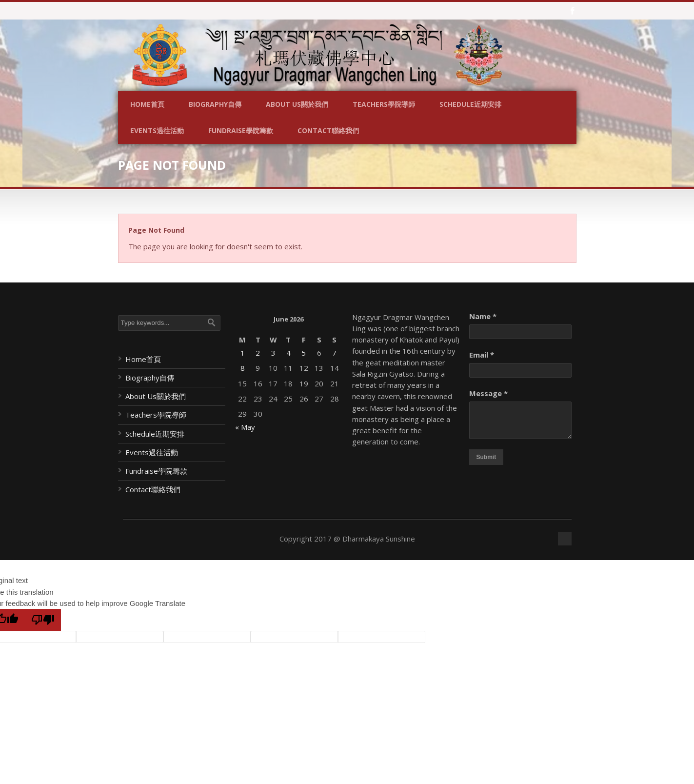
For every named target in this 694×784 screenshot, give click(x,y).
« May (245, 427)
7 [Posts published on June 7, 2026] (334, 353)
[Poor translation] (43, 620)
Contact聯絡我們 (328, 131)
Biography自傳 (215, 104)
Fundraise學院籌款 (241, 131)
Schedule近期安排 (470, 104)
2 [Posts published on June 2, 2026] (258, 353)
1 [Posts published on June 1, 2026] (243, 353)
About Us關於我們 (297, 104)
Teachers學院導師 (384, 104)
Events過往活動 (157, 131)
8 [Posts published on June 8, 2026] (243, 368)
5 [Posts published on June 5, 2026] (304, 353)
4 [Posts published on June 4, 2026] (288, 353)
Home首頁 (147, 104)
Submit (486, 457)
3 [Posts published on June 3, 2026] (273, 353)
